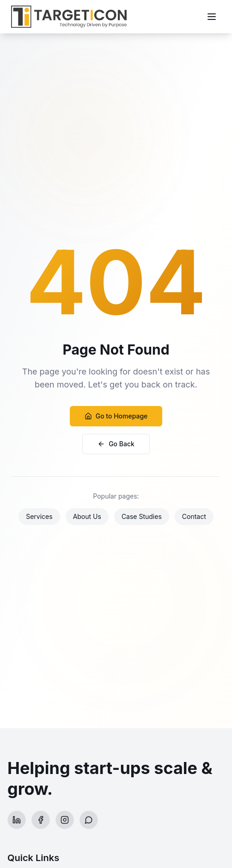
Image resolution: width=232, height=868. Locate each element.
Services (39, 516)
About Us (87, 516)
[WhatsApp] (89, 820)
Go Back (116, 444)
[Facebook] (41, 820)
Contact (194, 516)
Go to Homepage (116, 416)
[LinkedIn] (17, 820)
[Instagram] (65, 820)
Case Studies (142, 516)
